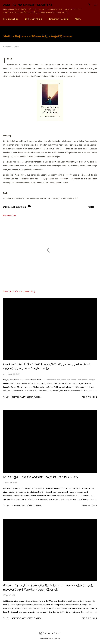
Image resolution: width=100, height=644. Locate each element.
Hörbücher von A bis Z (58, 19)
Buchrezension (18, 207)
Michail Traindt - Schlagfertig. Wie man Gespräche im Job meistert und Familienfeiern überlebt (48, 588)
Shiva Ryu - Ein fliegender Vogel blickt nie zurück (41, 477)
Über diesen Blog (11, 19)
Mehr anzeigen (89, 397)
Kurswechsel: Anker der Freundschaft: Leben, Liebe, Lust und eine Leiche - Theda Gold (47, 366)
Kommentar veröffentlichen (26, 397)
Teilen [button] (91, 207)
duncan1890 (56, 638)
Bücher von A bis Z (33, 19)
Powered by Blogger (50, 633)
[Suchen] (89, 5)
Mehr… (78, 19)
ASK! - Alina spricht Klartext (28, 5)
